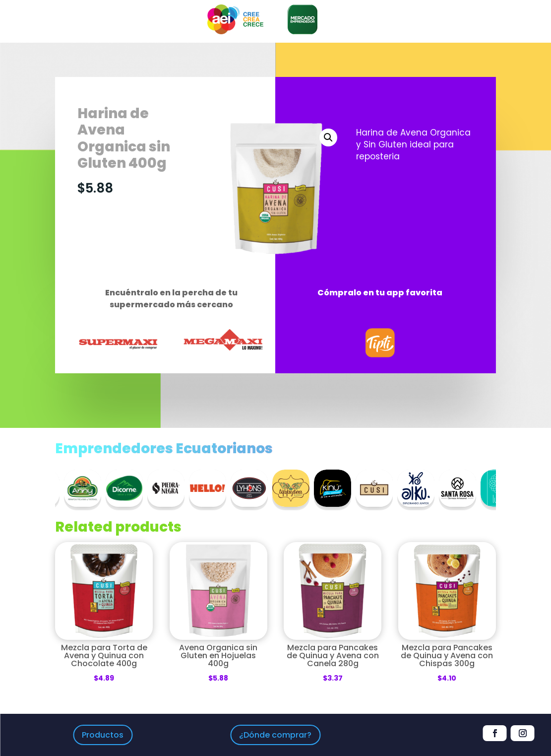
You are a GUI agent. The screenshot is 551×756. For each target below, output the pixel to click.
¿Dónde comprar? (275, 735)
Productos (103, 735)
